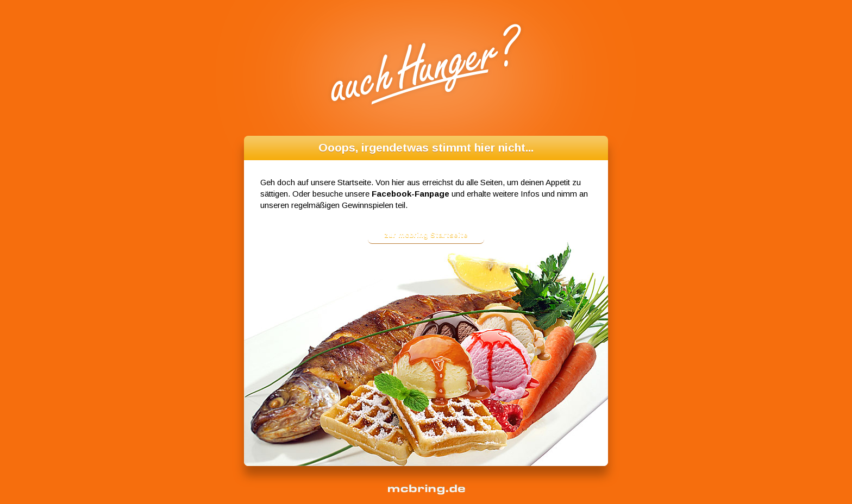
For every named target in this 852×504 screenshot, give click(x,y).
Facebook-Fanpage (411, 194)
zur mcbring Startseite (426, 235)
